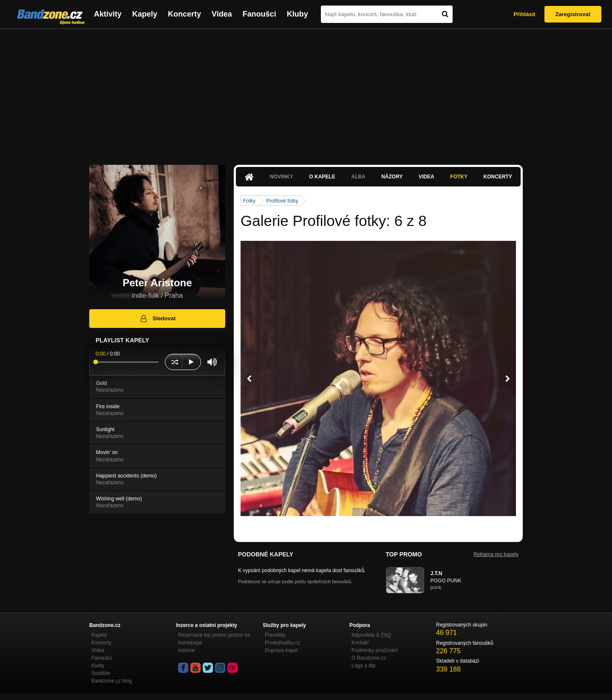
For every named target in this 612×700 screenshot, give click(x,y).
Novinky (282, 177)
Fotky (459, 177)
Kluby (297, 14)
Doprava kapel (281, 650)
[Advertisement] (306, 93)
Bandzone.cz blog (112, 681)
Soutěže (101, 673)
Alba (358, 177)
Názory (392, 177)
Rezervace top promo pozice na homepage (214, 639)
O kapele (322, 177)
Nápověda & (371, 635)
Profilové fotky (282, 201)
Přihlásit (524, 14)
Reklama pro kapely (496, 554)
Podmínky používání (375, 650)
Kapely (145, 14)
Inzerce (186, 650)
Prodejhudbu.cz (282, 643)
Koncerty (184, 14)
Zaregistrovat (573, 14)
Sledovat (157, 319)
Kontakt (360, 643)
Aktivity (108, 14)
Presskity (275, 635)
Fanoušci (259, 14)
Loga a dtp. (364, 666)
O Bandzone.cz (369, 658)
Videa (222, 14)
